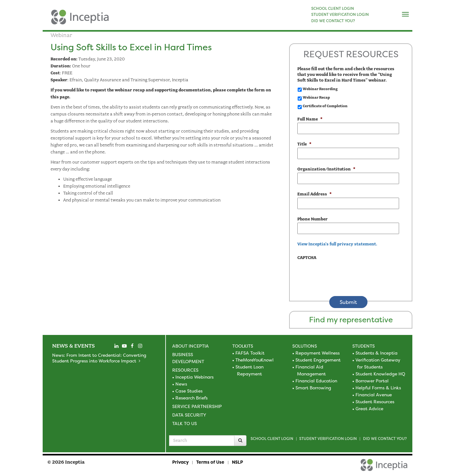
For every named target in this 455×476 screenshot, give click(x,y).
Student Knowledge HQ (380, 374)
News (181, 384)
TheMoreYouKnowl (255, 360)
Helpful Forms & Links (378, 388)
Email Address (314, 194)
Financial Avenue (374, 395)
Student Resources (375, 402)
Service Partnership (197, 406)
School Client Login (272, 439)
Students (364, 346)
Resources (185, 370)
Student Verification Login (328, 439)
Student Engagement (318, 360)
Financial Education (316, 381)
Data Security (189, 415)
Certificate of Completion (325, 106)
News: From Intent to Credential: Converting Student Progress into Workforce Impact (99, 358)
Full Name (310, 119)
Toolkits (243, 346)
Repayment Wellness (318, 353)
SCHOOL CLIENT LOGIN (333, 9)
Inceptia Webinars (194, 377)
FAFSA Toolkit (250, 353)
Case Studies (189, 391)
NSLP (237, 462)
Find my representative (351, 320)
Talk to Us (185, 423)
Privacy (180, 462)
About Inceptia (191, 346)
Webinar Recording (320, 89)
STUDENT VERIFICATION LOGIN (340, 15)
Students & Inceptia (376, 353)
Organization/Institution (326, 169)
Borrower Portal (372, 381)
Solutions (305, 346)
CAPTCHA (307, 258)
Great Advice (369, 408)
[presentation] (345, 274)
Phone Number (312, 219)
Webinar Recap (316, 97)
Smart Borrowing (313, 388)
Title (304, 144)
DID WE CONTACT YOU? (333, 21)
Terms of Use (210, 462)
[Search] (240, 441)
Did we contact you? (385, 439)
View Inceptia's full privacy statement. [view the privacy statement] (337, 244)
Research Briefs (191, 398)
